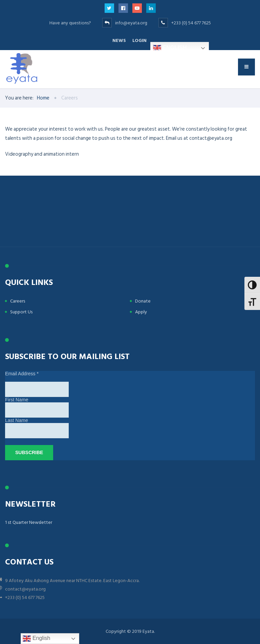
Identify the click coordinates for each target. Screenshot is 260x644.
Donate (143, 301)
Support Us (21, 312)
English (170, 48)
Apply (141, 312)
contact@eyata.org (25, 589)
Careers (18, 301)
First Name (17, 400)
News (119, 40)
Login (139, 40)
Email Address (22, 374)
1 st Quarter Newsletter (29, 522)
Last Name (17, 420)
